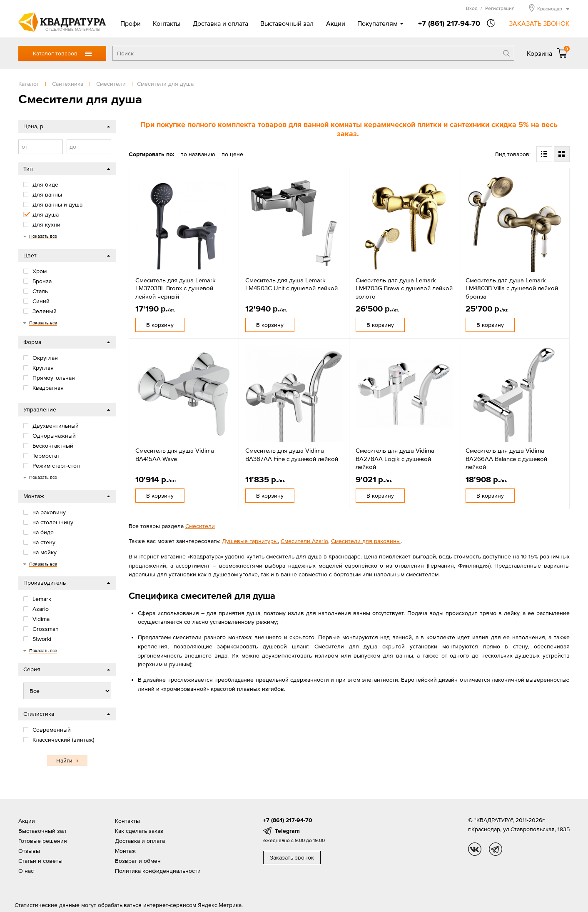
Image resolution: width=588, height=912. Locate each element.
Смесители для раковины (366, 541)
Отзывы (29, 851)
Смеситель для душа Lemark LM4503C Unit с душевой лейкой (292, 284)
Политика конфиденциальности (158, 871)
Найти (64, 760)
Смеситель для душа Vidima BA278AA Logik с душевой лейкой (395, 458)
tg (496, 849)
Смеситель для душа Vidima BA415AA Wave (175, 455)
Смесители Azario (304, 541)
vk (475, 849)
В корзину (160, 325)
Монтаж (125, 851)
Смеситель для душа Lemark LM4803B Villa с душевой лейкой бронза (512, 288)
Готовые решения (43, 841)
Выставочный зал (287, 23)
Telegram (287, 831)
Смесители (200, 526)
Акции (336, 23)
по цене (232, 154)
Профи (131, 23)
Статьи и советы (40, 861)
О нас (26, 871)
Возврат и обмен (138, 861)
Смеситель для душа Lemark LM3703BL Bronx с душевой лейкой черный (176, 288)
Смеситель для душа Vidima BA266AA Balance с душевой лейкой (506, 458)
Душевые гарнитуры (250, 541)
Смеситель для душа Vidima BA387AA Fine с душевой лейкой (292, 455)
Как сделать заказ (139, 831)
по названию (198, 154)
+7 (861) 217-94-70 (449, 23)
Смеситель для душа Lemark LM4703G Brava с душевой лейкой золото (404, 288)
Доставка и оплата (220, 23)
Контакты (167, 23)
